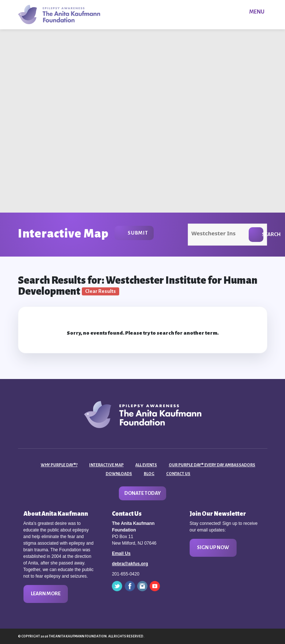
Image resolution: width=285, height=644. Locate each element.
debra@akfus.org (130, 564)
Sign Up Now (213, 547)
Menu (257, 12)
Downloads (119, 474)
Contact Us (178, 474)
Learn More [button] (46, 594)
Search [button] (263, 234)
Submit (138, 233)
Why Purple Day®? (59, 465)
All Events (146, 465)
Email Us (121, 553)
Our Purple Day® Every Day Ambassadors (212, 465)
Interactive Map (106, 465)
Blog (149, 474)
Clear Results (101, 291)
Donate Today (142, 493)
